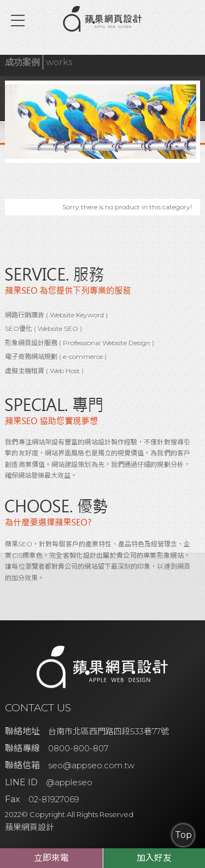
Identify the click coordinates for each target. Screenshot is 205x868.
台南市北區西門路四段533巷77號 (109, 731)
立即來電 (51, 858)
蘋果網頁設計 (30, 827)
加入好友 (154, 858)
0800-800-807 (78, 748)
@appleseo (69, 782)
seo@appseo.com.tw (91, 765)
